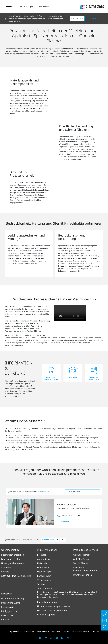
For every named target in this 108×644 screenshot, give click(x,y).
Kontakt (65, 521)
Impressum (14, 632)
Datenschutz (28, 632)
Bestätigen (94, 19)
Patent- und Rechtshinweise (76, 632)
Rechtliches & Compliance (49, 632)
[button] (17, 7)
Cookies (96, 632)
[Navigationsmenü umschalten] (9, 7)
